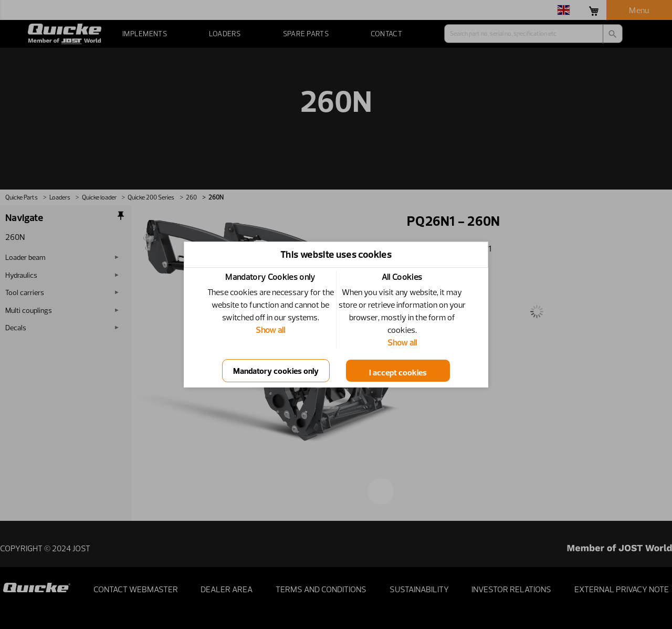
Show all (270, 330)
